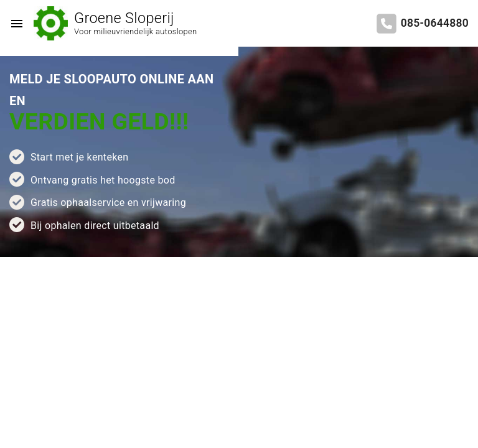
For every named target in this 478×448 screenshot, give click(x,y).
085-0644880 (435, 23)
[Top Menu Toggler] (14, 24)
